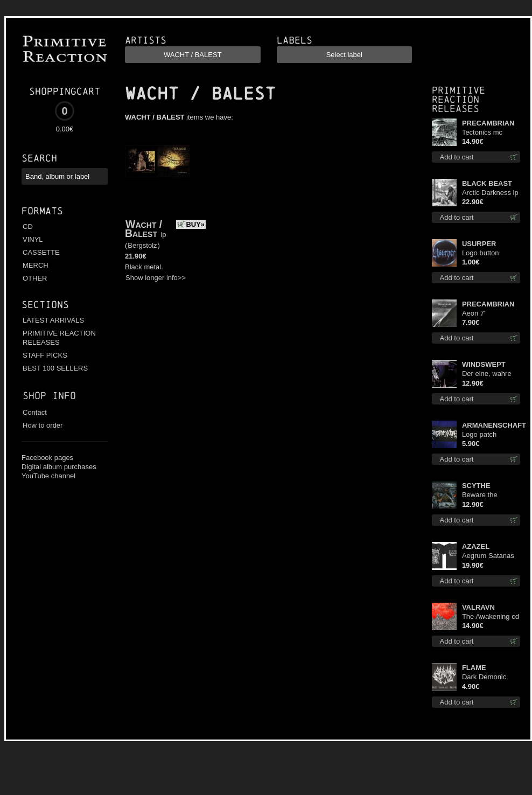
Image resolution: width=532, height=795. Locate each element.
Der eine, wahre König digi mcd (487, 374)
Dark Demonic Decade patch (484, 677)
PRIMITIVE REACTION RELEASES (59, 338)
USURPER (479, 244)
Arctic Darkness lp (490, 193)
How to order (43, 425)
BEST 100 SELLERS (55, 368)
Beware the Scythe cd (480, 495)
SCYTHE (476, 486)
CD (28, 226)
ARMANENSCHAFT (491, 425)
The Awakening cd (491, 616)
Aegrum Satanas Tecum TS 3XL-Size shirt (488, 556)
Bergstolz (142, 245)
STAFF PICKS (45, 355)
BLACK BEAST (487, 183)
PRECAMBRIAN (488, 123)
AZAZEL (476, 546)
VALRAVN (478, 607)
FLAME (474, 668)
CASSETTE (41, 252)
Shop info (49, 396)
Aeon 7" (474, 313)
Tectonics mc (482, 132)
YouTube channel (48, 476)
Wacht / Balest (143, 229)
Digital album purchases (59, 467)
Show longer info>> (156, 278)
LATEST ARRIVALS (53, 320)
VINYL (33, 239)
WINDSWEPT (484, 364)
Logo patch (479, 434)
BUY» (195, 224)
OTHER (35, 278)
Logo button (481, 253)
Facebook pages (47, 458)
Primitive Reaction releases (458, 99)
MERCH (36, 265)
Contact (35, 412)
